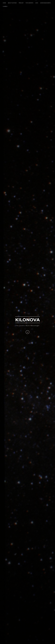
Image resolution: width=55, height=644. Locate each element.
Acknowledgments (45, 3)
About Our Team (12, 3)
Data (37, 3)
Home (4, 3)
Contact (5, 7)
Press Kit (21, 3)
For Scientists (29, 3)
